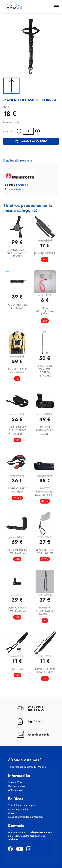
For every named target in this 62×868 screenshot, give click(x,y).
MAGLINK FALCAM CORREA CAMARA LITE (45, 611)
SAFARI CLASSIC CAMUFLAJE (17, 371)
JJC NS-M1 (17, 669)
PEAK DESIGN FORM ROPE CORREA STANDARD (45, 371)
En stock (10, 185)
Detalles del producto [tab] (18, 161)
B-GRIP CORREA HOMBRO (17, 490)
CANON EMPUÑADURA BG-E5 (45, 430)
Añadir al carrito (31, 141)
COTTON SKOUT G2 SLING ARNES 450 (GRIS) (17, 253)
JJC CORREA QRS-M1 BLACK (17, 306)
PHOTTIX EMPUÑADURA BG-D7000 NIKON (45, 492)
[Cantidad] (28, 131)
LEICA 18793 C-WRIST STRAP (45, 551)
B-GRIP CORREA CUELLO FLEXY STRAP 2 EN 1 (17, 430)
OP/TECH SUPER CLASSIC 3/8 (45, 671)
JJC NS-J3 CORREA (45, 253)
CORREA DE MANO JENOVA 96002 (45, 311)
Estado (9, 189)
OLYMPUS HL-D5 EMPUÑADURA (17, 609)
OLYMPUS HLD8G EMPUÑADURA (17, 551)
